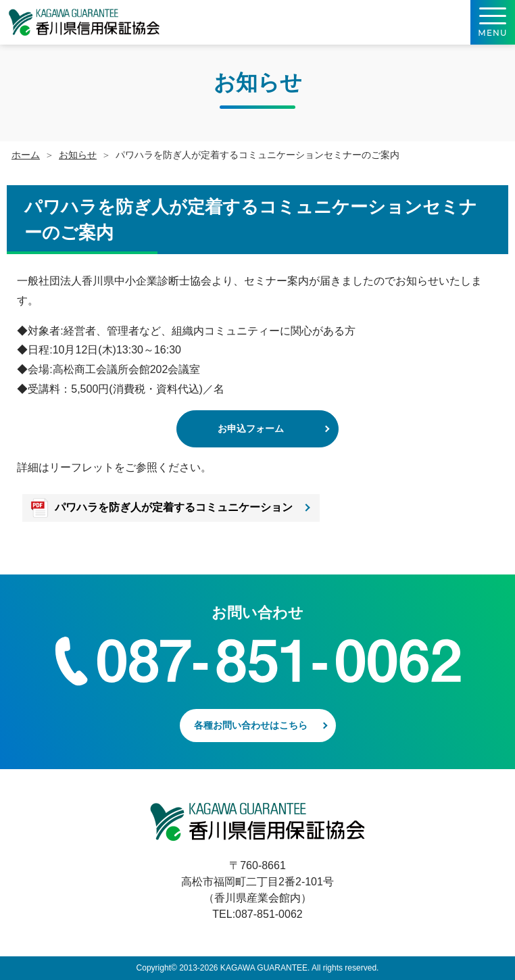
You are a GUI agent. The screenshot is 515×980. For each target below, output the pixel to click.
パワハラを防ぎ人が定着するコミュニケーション (174, 507)
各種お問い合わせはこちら (251, 725)
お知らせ (78, 155)
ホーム (26, 155)
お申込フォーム (251, 428)
